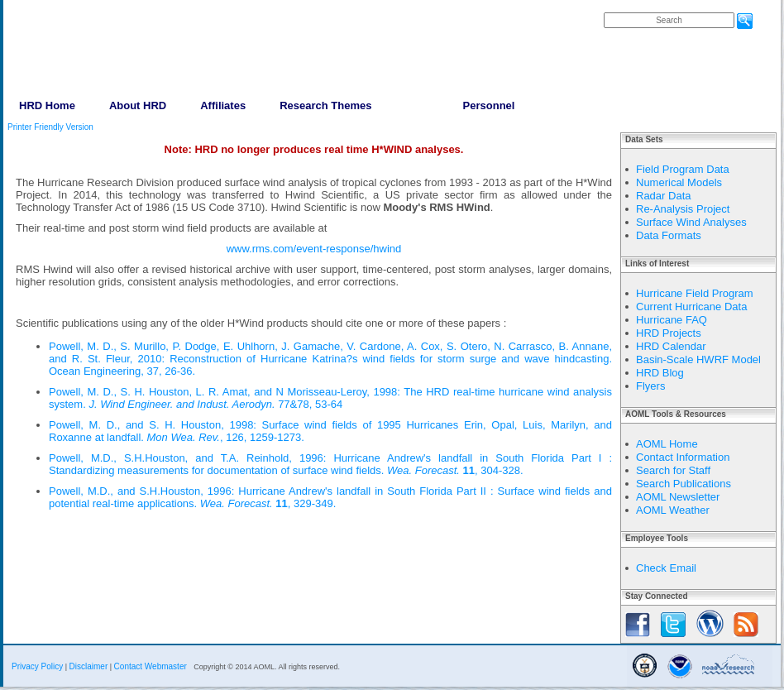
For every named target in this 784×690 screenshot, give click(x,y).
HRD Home (47, 105)
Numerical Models (679, 182)
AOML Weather (673, 510)
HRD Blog (660, 373)
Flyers (650, 386)
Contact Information (683, 457)
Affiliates (223, 105)
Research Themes (325, 105)
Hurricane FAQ (672, 320)
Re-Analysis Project (683, 209)
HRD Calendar (671, 346)
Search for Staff (673, 470)
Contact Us (661, 7)
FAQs (619, 7)
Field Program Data (683, 169)
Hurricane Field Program (695, 293)
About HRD (138, 105)
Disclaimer (89, 666)
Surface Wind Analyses (691, 222)
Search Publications (684, 484)
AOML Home (667, 444)
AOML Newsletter (678, 497)
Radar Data (663, 196)
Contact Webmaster (151, 666)
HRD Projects (669, 333)
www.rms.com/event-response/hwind (314, 249)
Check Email (666, 568)
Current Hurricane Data (691, 307)
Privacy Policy (37, 666)
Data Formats (669, 235)
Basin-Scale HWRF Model (698, 359)
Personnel (489, 105)
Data (417, 105)
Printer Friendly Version (50, 127)
